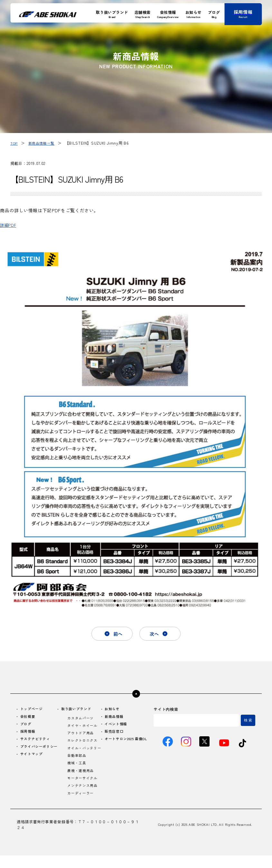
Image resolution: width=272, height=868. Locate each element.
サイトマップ (33, 763)
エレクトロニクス (84, 744)
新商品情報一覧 (43, 143)
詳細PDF (9, 224)
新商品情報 (114, 718)
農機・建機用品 (81, 781)
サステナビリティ (37, 743)
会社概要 (29, 718)
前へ (116, 634)
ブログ (27, 726)
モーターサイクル (84, 789)
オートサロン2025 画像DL (125, 745)
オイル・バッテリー (84, 755)
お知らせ (112, 710)
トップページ (33, 710)
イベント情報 (116, 726)
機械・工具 (77, 773)
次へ (156, 634)
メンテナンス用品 (84, 797)
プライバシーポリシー (39, 753)
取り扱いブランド (78, 710)
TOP (14, 143)
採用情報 (29, 734)
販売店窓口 (114, 734)
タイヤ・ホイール (84, 728)
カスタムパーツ (81, 720)
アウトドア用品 (81, 736)
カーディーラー (81, 805)
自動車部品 (77, 765)
